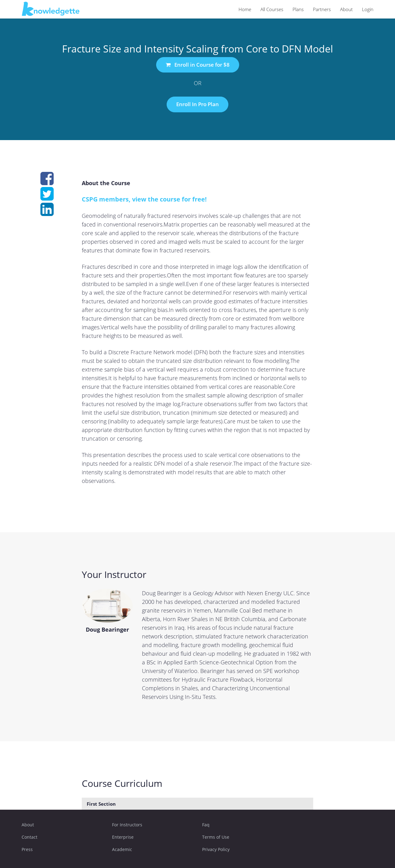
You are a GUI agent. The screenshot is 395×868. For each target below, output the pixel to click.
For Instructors (127, 825)
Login (368, 9)
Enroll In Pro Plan (197, 104)
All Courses (272, 9)
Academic (122, 849)
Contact (29, 837)
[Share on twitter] (47, 197)
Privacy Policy (216, 849)
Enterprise (123, 837)
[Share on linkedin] (47, 213)
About (346, 9)
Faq (206, 825)
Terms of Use (216, 837)
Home (245, 9)
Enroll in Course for (198, 65)
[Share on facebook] (47, 182)
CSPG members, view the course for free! (144, 199)
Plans (298, 9)
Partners (322, 9)
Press (27, 849)
